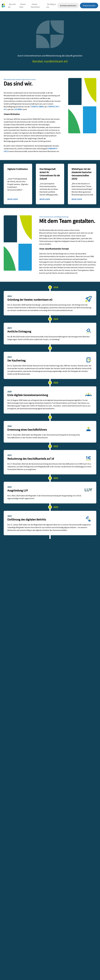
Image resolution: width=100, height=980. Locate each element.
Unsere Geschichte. (35, 6)
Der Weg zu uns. (51, 6)
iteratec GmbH (37, 107)
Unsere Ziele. (22, 6)
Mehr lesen (13, 199)
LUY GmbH (18, 109)
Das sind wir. (12, 6)
